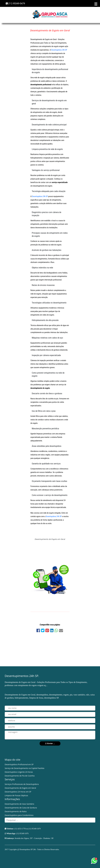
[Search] (50, 820)
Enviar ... (50, 743)
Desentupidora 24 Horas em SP (18, 792)
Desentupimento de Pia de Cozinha (20, 776)
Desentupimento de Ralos (16, 811)
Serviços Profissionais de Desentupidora (22, 784)
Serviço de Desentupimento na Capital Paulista (24, 768)
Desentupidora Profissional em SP (19, 764)
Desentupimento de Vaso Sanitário (19, 804)
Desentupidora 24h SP (59, 50)
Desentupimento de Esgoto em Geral (20, 788)
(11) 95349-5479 (15, 3)
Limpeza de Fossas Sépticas (16, 795)
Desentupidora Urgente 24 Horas (19, 772)
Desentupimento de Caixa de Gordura (21, 808)
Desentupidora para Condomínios (19, 815)
